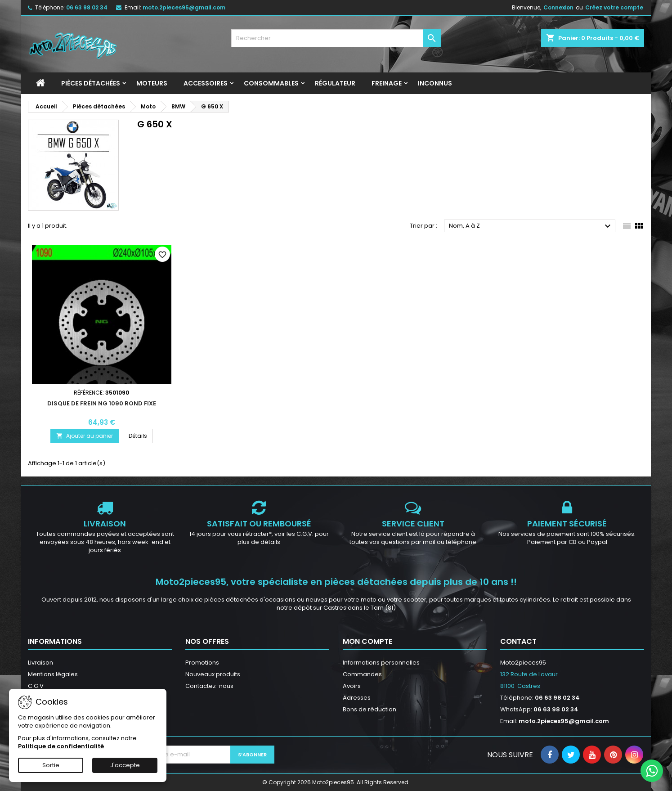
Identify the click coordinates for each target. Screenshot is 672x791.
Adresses (357, 698)
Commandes (362, 674)
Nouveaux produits (213, 674)
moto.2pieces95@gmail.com (184, 7)
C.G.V (36, 686)
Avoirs (352, 686)
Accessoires (206, 83)
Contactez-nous (209, 686)
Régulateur (335, 83)
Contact (518, 641)
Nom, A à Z (531, 226)
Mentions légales (53, 674)
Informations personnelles (381, 663)
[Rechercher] (336, 38)
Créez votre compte (614, 7)
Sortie (51, 765)
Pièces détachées (91, 83)
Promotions (202, 663)
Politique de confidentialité (61, 746)
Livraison (40, 663)
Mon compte (367, 641)
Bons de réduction (370, 709)
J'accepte (125, 765)
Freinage (387, 83)
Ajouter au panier (85, 436)
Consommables (271, 83)
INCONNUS (435, 83)
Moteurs (152, 83)
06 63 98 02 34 (87, 7)
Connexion (558, 7)
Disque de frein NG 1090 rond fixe (102, 403)
